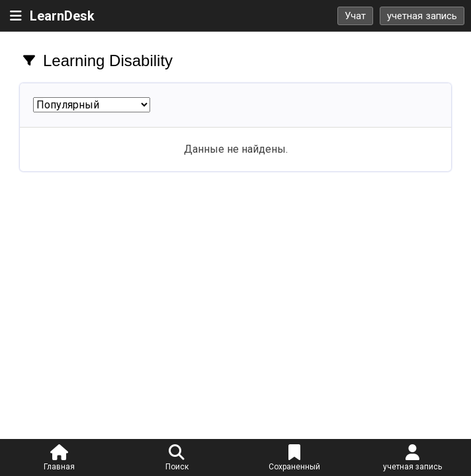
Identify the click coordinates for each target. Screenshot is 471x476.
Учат (355, 16)
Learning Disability (108, 60)
